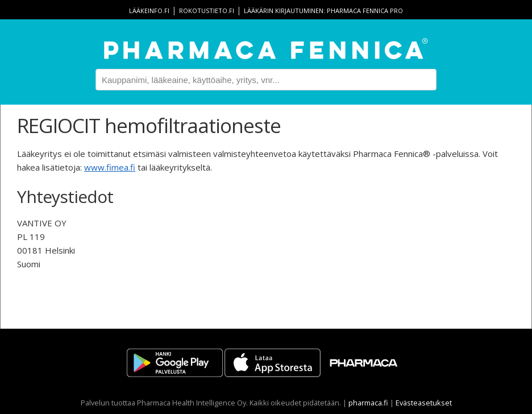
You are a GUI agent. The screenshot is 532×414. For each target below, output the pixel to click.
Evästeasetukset (424, 403)
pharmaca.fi (368, 403)
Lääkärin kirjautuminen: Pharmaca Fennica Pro (323, 11)
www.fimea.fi (110, 167)
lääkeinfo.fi (149, 11)
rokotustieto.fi (207, 11)
